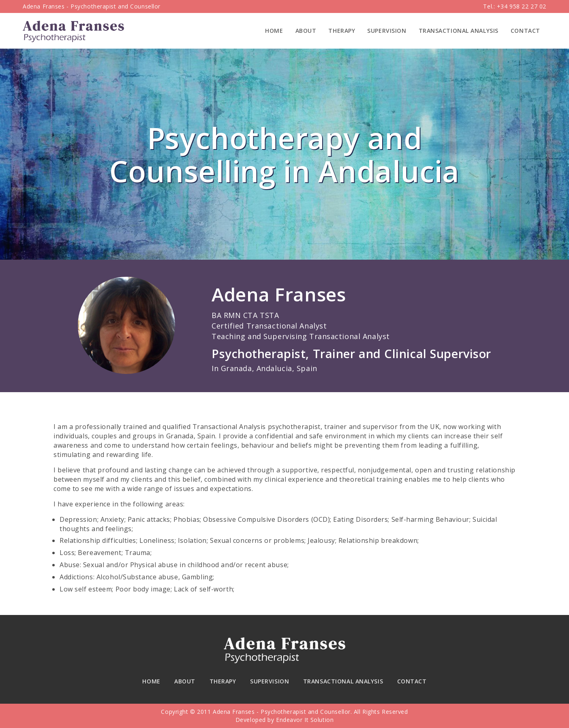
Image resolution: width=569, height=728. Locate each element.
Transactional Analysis (459, 31)
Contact (525, 31)
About (306, 31)
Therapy (342, 31)
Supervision (387, 31)
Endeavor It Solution (305, 720)
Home (274, 31)
